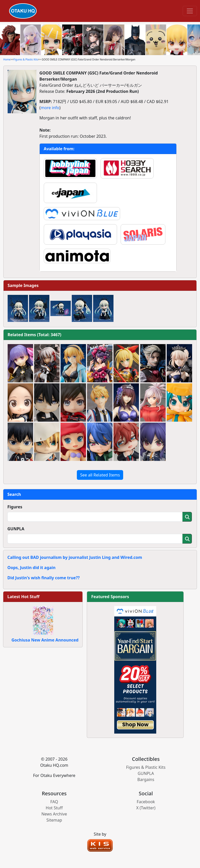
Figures (15, 507)
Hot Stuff (54, 808)
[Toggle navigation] (190, 11)
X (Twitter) (146, 808)
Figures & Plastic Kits (26, 59)
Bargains (146, 779)
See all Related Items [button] (100, 475)
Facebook (146, 802)
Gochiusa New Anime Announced (45, 640)
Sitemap (54, 820)
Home (7, 59)
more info (50, 108)
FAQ (54, 802)
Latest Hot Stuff (23, 597)
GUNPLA (16, 529)
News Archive (54, 814)
